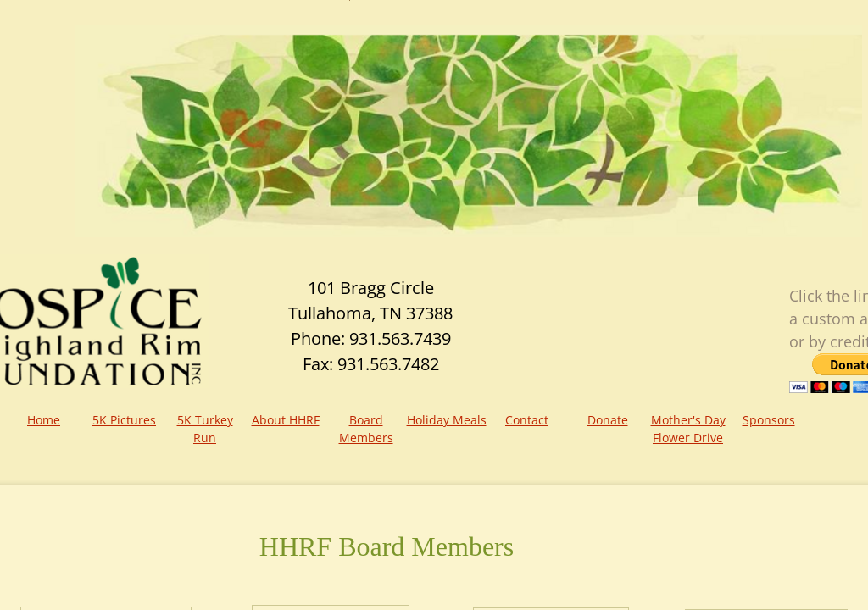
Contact (527, 420)
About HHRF (286, 420)
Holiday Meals (447, 420)
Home (44, 420)
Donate (608, 420)
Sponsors (769, 420)
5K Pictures (124, 420)
